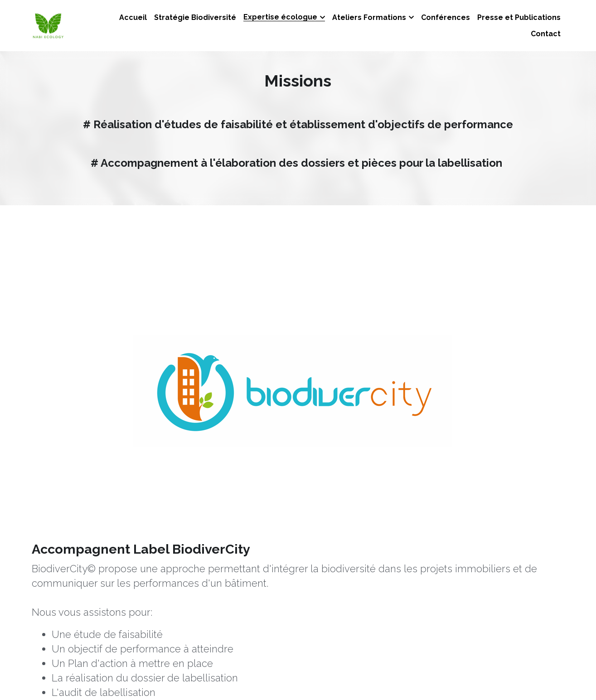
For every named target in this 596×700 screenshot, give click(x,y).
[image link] (128, 308)
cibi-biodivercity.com (288, 422)
